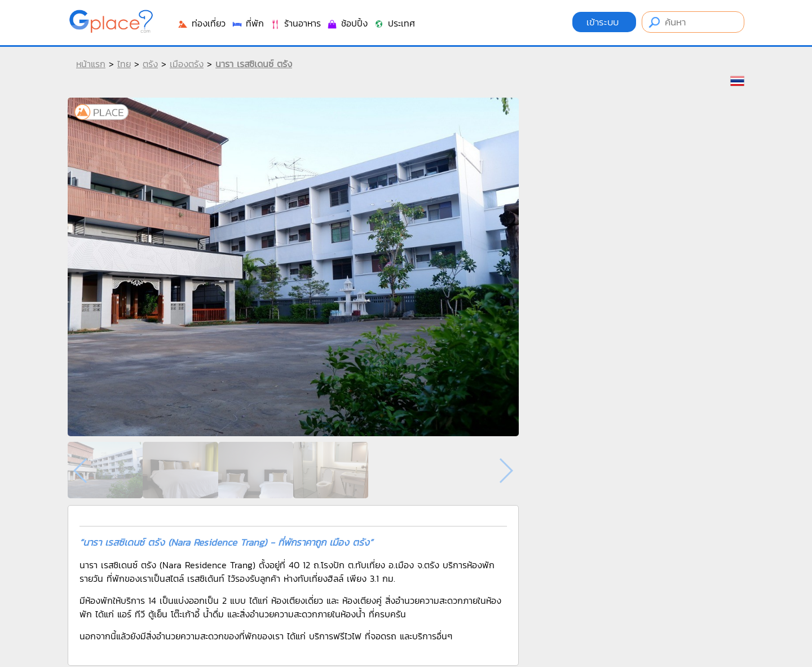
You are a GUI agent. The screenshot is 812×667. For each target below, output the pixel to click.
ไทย (124, 64)
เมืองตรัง (187, 64)
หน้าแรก (91, 64)
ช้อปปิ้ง (347, 23)
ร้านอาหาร (295, 23)
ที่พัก (248, 23)
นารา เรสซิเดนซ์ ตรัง (254, 64)
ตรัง (150, 64)
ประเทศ (394, 23)
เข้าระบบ (604, 22)
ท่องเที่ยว (201, 23)
